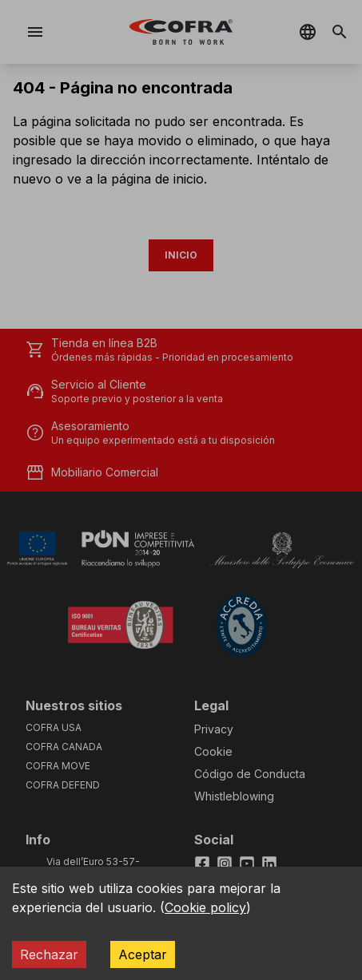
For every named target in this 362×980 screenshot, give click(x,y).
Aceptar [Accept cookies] (143, 954)
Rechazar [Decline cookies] (49, 954)
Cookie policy (205, 907)
